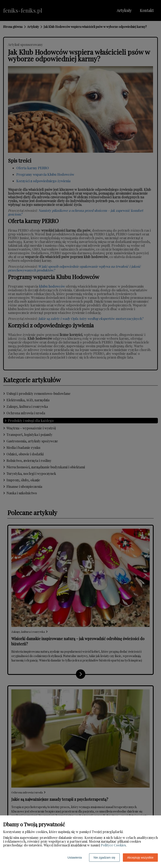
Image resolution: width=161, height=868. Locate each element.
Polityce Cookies (113, 845)
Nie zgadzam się (104, 858)
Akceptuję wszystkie (140, 858)
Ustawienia (75, 858)
